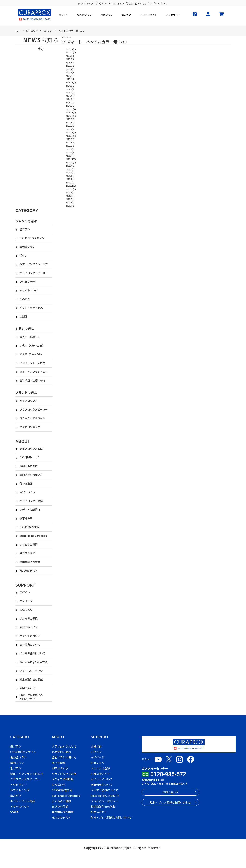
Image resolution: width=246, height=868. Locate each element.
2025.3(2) (70, 72)
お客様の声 (26, 518)
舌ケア (23, 255)
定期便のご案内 (29, 466)
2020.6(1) (70, 202)
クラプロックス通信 (31, 501)
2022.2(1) (70, 156)
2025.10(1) (71, 52)
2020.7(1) (70, 199)
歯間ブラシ (17, 763)
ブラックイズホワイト (32, 418)
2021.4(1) (70, 172)
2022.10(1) (71, 136)
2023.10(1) (71, 116)
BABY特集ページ (29, 457)
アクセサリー (27, 282)
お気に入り (26, 610)
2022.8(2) (70, 139)
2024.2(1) (70, 102)
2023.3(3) (70, 129)
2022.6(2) (70, 146)
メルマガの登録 (29, 618)
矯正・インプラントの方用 (27, 774)
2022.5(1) (70, 149)
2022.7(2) (70, 142)
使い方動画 (26, 483)
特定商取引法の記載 (31, 679)
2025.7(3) (70, 59)
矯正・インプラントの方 (34, 264)
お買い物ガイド (29, 627)
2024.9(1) (70, 86)
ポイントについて (30, 636)
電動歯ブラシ (27, 247)
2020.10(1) (71, 189)
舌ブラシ (16, 768)
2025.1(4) (70, 79)
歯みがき (25, 299)
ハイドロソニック (30, 427)
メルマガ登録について (32, 653)
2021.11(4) (71, 159)
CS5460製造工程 (29, 527)
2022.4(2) (70, 152)
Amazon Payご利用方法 (33, 662)
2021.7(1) (70, 166)
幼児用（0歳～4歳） (31, 354)
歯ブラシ (25, 229)
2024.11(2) (71, 82)
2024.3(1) (70, 99)
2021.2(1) (70, 179)
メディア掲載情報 (30, 510)
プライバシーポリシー (32, 671)
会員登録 (96, 746)
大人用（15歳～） (30, 337)
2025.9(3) (70, 56)
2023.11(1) (71, 112)
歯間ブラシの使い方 (31, 475)
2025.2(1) (70, 76)
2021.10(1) (71, 162)
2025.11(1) (71, 49)
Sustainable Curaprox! (33, 536)
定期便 (23, 316)
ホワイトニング (29, 290)
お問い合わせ (27, 688)
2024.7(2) (70, 89)
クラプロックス (29, 401)
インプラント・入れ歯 (32, 363)
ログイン (25, 592)
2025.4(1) (70, 69)
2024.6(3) (70, 92)
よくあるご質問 (29, 544)
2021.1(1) (70, 182)
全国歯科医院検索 (30, 562)
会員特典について (30, 645)
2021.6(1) (70, 169)
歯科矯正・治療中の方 (32, 380)
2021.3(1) (70, 176)
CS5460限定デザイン (32, 238)
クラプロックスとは (31, 449)
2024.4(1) (70, 96)
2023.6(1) (70, 126)
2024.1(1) (70, 106)
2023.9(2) (70, 119)
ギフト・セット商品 (31, 308)
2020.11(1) (71, 186)
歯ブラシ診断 (27, 553)
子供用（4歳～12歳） (32, 345)
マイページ (26, 601)
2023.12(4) (71, 109)
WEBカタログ (28, 492)
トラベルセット (20, 806)
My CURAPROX (28, 571)
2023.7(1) (70, 122)
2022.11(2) (71, 132)
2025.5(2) (70, 66)
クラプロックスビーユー (34, 273)
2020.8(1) (70, 196)
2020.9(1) (70, 192)
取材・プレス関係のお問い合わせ (31, 697)
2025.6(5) (70, 62)
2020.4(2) (70, 206)
